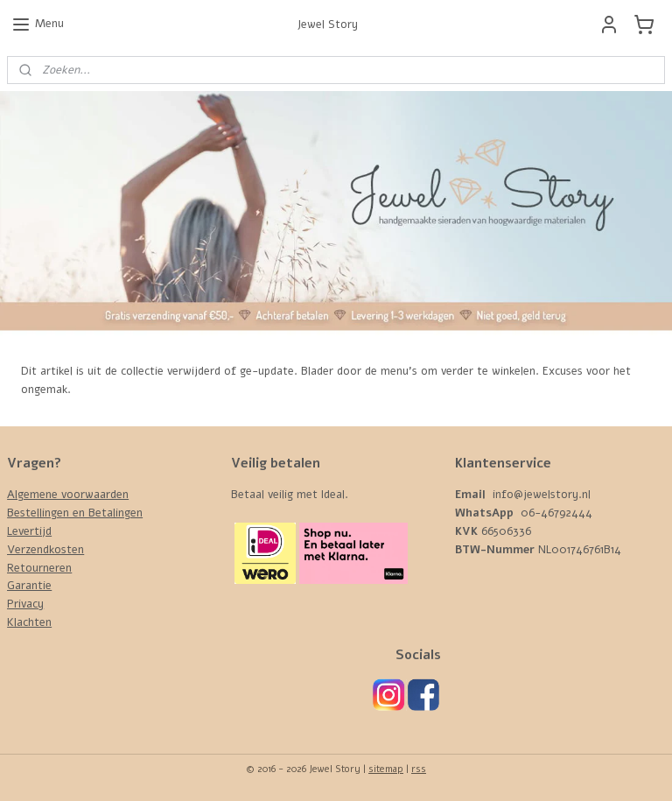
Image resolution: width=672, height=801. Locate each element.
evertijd (32, 531)
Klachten (29, 622)
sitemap (386, 769)
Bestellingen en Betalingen (75, 513)
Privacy (25, 604)
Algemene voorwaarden (68, 495)
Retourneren (39, 568)
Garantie (29, 586)
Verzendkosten (45, 550)
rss (419, 769)
